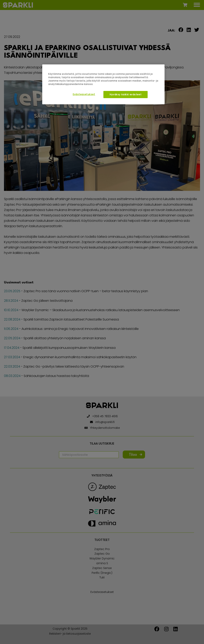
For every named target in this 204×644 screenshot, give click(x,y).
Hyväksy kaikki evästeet (126, 95)
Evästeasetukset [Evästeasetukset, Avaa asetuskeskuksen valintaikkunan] (84, 94)
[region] (103, 84)
